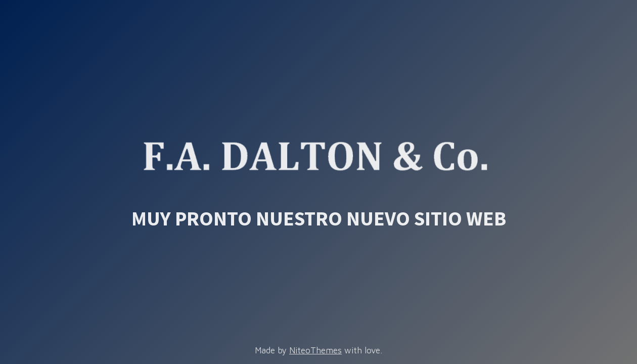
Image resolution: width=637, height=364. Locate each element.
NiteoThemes (315, 350)
